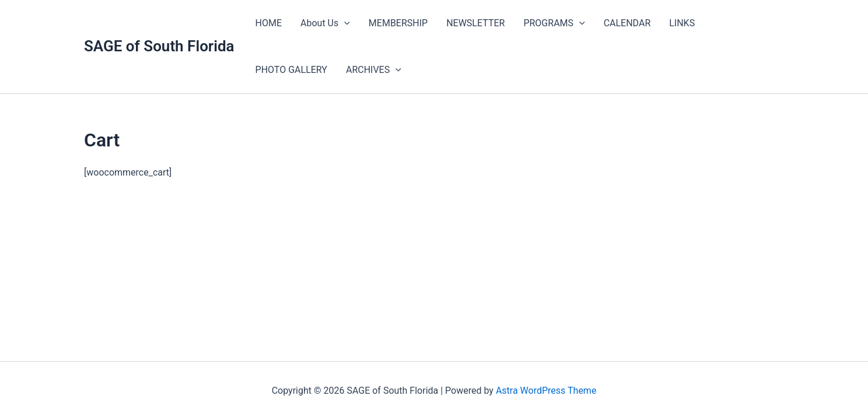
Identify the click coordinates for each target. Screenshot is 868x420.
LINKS (682, 23)
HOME (269, 23)
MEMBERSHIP (398, 23)
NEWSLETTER (475, 23)
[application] (344, 23)
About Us (325, 23)
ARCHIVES (374, 70)
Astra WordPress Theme (546, 391)
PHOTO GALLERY (291, 70)
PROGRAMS (554, 23)
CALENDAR (627, 23)
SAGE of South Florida (159, 46)
